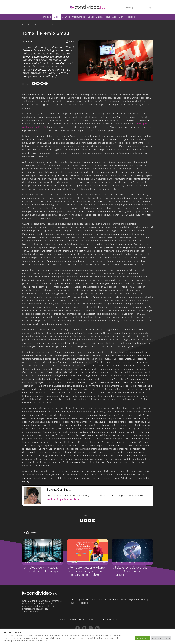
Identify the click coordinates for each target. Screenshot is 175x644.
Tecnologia (46, 17)
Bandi (91, 17)
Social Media (79, 17)
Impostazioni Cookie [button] (161, 638)
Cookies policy (111, 620)
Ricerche (130, 17)
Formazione (73, 561)
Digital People (103, 17)
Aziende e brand (30, 561)
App (114, 17)
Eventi (57, 17)
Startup (66, 17)
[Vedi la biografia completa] (80, 499)
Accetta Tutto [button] (142, 638)
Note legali (95, 620)
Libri (121, 17)
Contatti (83, 620)
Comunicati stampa (66, 620)
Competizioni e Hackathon (125, 561)
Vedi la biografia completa (63, 499)
